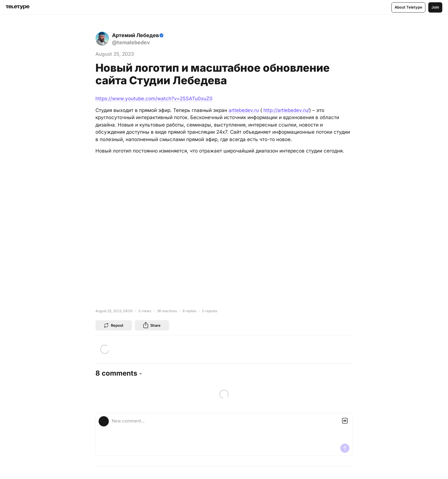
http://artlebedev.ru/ (286, 110)
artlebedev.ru (244, 110)
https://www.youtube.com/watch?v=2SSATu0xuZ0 (154, 99)
